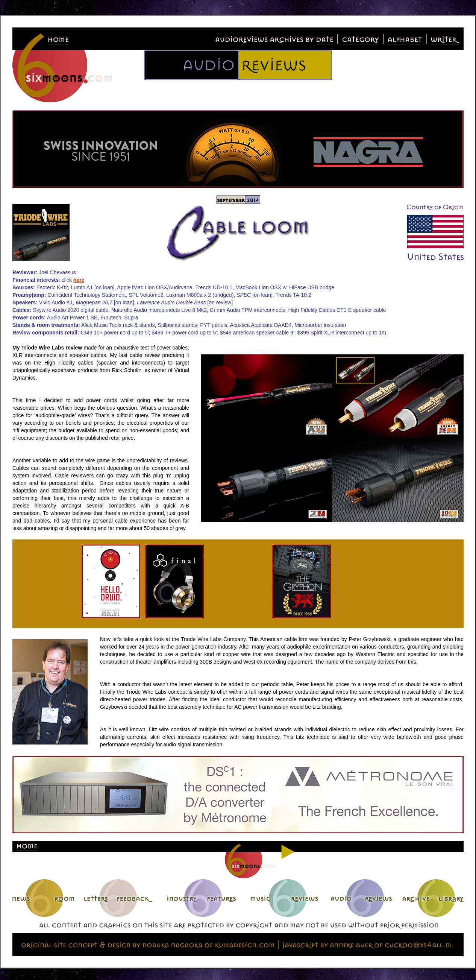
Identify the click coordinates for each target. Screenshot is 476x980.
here (79, 280)
